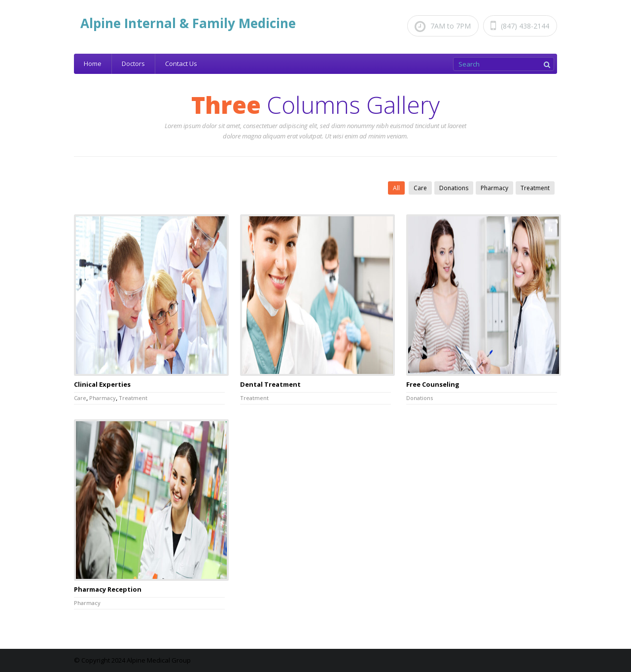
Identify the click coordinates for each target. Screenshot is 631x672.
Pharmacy (494, 188)
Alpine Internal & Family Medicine (188, 23)
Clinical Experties (102, 384)
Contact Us (181, 64)
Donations (454, 188)
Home (93, 64)
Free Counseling (433, 384)
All (396, 188)
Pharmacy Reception (108, 589)
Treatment (535, 188)
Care (420, 188)
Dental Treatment (270, 384)
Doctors (133, 64)
